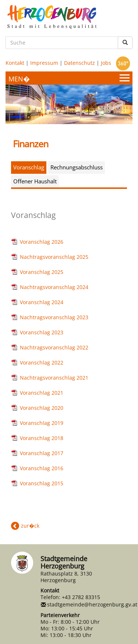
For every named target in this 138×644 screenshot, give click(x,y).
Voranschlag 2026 (42, 242)
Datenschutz (79, 63)
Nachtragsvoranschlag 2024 (54, 287)
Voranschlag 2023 (42, 332)
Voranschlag (29, 167)
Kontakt (15, 63)
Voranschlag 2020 (42, 408)
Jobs (106, 63)
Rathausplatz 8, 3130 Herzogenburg (66, 577)
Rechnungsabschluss (77, 167)
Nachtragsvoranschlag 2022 (54, 347)
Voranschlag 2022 (42, 363)
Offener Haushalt (35, 181)
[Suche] (62, 43)
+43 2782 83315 (81, 597)
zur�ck (30, 526)
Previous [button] (20, 101)
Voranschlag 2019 (42, 423)
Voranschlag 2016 (42, 468)
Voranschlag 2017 (42, 453)
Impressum (44, 63)
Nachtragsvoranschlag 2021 (54, 378)
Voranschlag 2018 (42, 438)
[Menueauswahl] (69, 78)
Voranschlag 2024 (42, 302)
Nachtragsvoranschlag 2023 (54, 317)
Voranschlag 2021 (42, 393)
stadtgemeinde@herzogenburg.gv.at (92, 604)
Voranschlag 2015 (42, 483)
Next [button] (118, 101)
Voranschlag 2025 (42, 272)
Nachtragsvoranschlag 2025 (54, 257)
